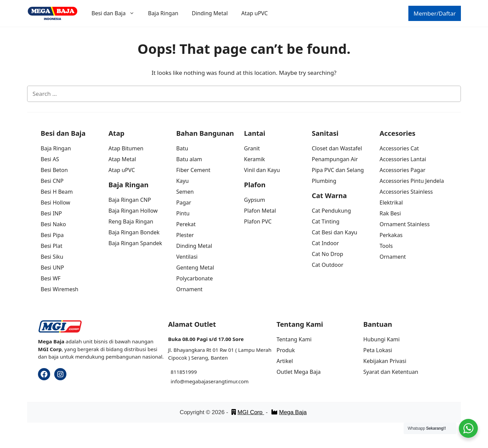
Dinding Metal (210, 13)
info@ (178, 381)
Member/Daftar (435, 13)
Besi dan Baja (116, 13)
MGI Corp (248, 412)
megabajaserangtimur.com (216, 381)
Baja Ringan (163, 13)
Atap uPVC (255, 13)
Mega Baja (289, 412)
